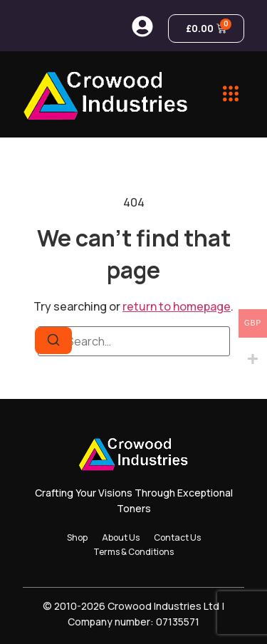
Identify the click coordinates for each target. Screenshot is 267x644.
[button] (231, 94)
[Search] (53, 341)
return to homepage (177, 306)
